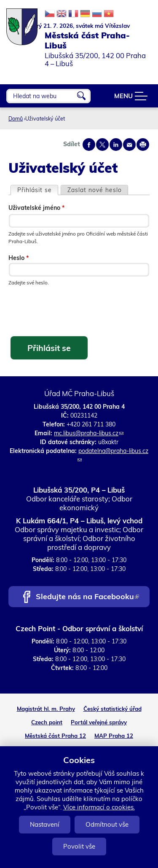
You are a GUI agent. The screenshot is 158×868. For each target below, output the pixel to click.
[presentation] (72, 311)
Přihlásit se (37, 190)
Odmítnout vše (107, 824)
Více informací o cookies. (99, 807)
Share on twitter (102, 145)
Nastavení (45, 824)
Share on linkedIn (116, 145)
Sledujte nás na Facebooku (87, 597)
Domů (16, 118)
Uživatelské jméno (36, 208)
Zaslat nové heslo (95, 190)
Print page (143, 145)
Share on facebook (89, 145)
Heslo (19, 258)
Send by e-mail (129, 145)
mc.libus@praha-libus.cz (89, 433)
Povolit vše (79, 846)
